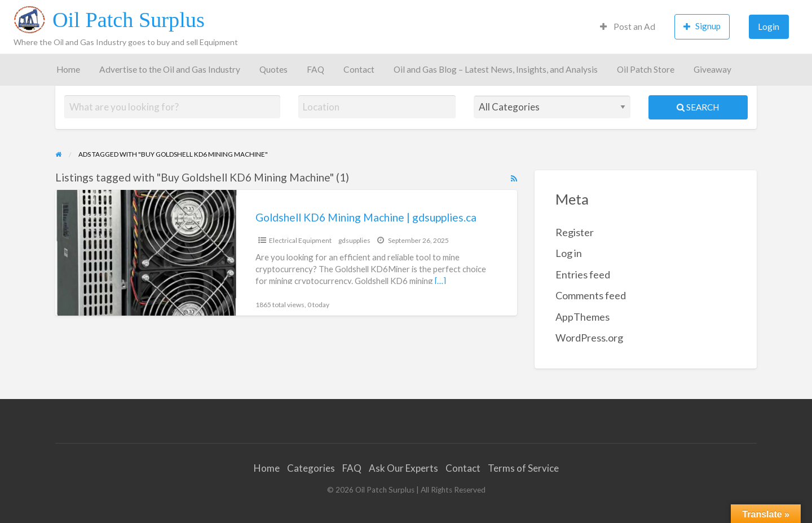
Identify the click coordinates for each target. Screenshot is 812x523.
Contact (359, 69)
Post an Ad (628, 26)
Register (575, 232)
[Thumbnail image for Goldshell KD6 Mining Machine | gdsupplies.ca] (146, 253)
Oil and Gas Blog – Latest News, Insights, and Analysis (496, 69)
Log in (569, 253)
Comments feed (591, 295)
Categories (311, 468)
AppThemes (582, 317)
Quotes (273, 69)
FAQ (315, 69)
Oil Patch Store (646, 69)
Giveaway (712, 69)
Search (698, 107)
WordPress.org (589, 338)
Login (769, 26)
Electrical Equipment (300, 240)
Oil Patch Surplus (129, 20)
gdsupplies (354, 240)
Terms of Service (523, 468)
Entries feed (583, 274)
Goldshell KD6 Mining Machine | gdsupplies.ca (366, 217)
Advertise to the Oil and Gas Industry (170, 69)
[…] (440, 281)
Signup (702, 26)
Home (68, 69)
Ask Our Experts (403, 468)
